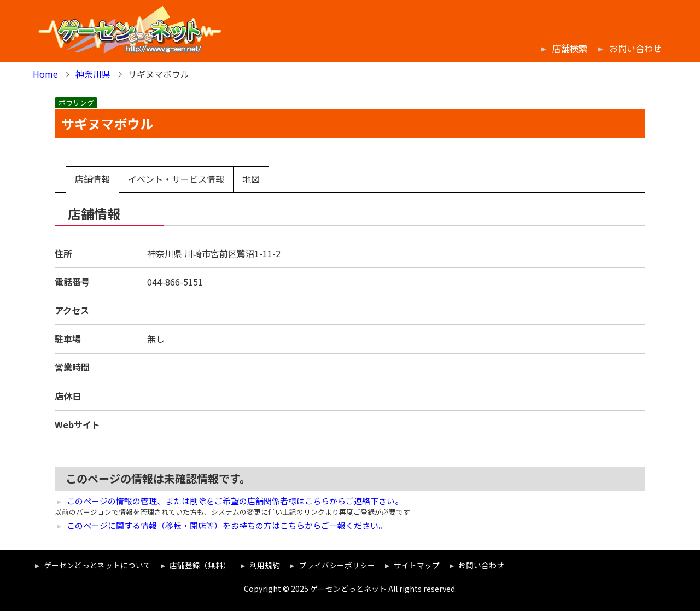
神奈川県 (93, 74)
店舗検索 (570, 48)
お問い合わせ (635, 48)
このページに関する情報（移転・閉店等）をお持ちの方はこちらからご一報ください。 (227, 526)
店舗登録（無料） (200, 565)
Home (45, 74)
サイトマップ (417, 565)
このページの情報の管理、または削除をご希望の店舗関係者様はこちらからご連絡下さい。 (235, 501)
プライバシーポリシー (337, 565)
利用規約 (265, 565)
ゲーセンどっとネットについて (97, 565)
